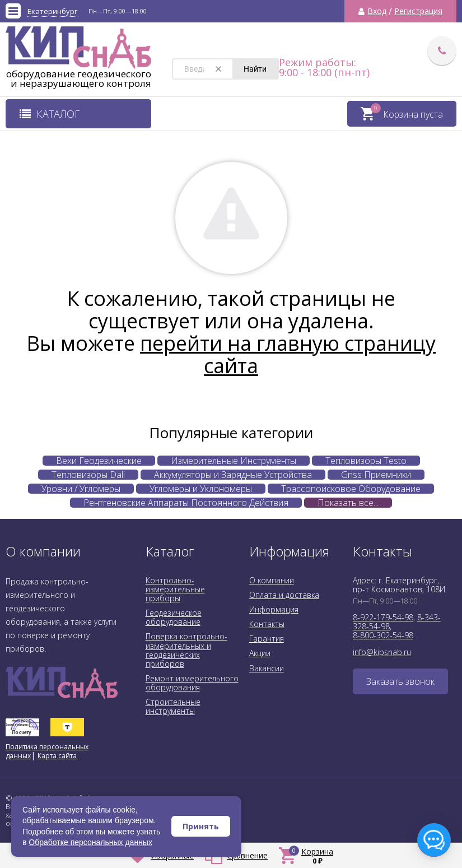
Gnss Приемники (376, 475)
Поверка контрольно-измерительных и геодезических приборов (186, 650)
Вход (377, 11)
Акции (260, 653)
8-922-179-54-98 (383, 617)
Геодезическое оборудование (174, 617)
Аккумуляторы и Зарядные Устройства (233, 475)
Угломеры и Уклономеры (201, 489)
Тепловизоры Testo (366, 461)
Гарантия (267, 639)
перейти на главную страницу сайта (288, 354)
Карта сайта (57, 756)
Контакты (267, 624)
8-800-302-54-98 (383, 635)
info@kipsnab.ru (382, 652)
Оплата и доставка (284, 595)
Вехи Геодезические (99, 461)
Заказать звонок (400, 681)
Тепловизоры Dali (88, 475)
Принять (201, 826)
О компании (272, 580)
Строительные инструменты (173, 706)
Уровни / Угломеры (81, 489)
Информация (274, 609)
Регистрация (418, 11)
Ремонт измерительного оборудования (192, 683)
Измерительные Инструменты (234, 461)
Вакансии (267, 668)
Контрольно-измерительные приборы (175, 589)
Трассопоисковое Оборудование (351, 489)
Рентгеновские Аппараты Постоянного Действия (186, 503)
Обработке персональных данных (90, 842)
